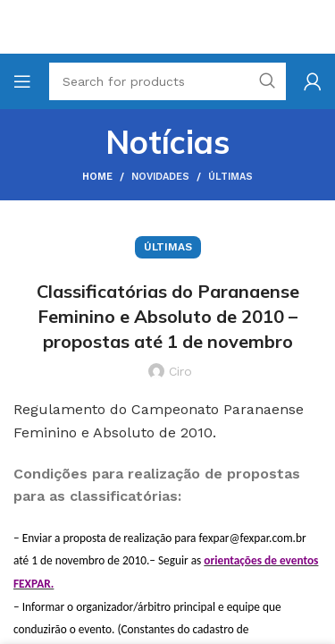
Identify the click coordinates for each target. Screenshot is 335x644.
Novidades (160, 177)
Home (97, 177)
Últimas (230, 177)
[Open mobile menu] (22, 81)
